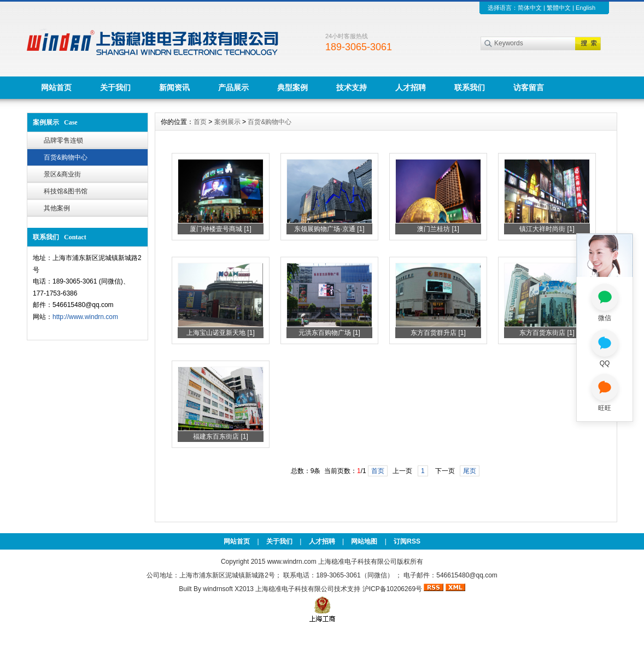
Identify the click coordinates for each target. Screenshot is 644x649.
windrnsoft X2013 (228, 589)
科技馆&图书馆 (66, 191)
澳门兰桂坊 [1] (438, 229)
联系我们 (470, 87)
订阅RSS (407, 541)
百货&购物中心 (66, 157)
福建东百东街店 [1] (221, 436)
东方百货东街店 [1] (547, 333)
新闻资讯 (174, 87)
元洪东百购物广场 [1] (329, 333)
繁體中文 (559, 8)
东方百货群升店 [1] (438, 333)
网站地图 (364, 541)
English (586, 8)
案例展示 (227, 122)
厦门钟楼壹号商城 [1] (221, 229)
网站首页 (56, 87)
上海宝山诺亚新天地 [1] (221, 333)
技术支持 (352, 87)
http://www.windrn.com (85, 317)
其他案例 (57, 208)
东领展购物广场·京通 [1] (329, 229)
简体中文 (530, 8)
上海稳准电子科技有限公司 (295, 589)
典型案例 (292, 87)
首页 (200, 122)
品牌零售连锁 (63, 140)
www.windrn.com (293, 562)
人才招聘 (411, 87)
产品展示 (233, 87)
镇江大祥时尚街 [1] (547, 229)
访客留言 (529, 87)
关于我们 (115, 87)
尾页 (470, 471)
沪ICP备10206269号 (392, 589)
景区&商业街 (62, 174)
